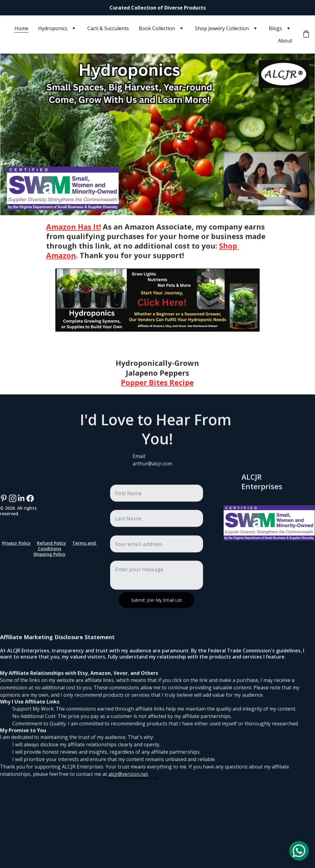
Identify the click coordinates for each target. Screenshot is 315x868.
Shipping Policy (49, 556)
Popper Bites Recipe (157, 386)
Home (21, 28)
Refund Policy (52, 545)
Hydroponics (53, 28)
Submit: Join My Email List (157, 616)
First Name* (121, 497)
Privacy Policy (16, 545)
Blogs (275, 28)
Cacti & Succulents (108, 28)
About (285, 41)
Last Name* (121, 523)
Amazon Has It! (74, 231)
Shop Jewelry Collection (222, 28)
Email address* (124, 548)
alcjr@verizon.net (128, 791)
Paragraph (120, 573)
